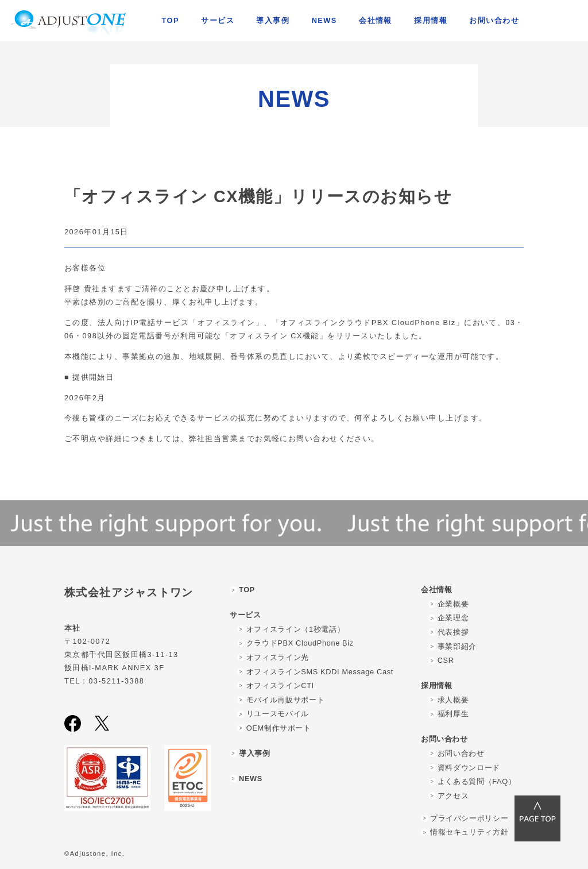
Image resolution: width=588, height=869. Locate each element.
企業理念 (453, 618)
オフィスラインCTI (280, 685)
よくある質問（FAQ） (477, 781)
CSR (446, 660)
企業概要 (453, 604)
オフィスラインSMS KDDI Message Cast (320, 672)
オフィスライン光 (278, 657)
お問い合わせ (461, 753)
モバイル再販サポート (285, 700)
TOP (171, 20)
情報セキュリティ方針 (469, 832)
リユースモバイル (278, 714)
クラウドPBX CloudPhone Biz (300, 643)
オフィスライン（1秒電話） (295, 629)
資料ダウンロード (469, 768)
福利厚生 (453, 714)
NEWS (324, 20)
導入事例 (273, 20)
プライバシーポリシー (469, 818)
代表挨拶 (453, 632)
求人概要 (453, 700)
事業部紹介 (457, 646)
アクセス (453, 796)
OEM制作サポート (279, 728)
